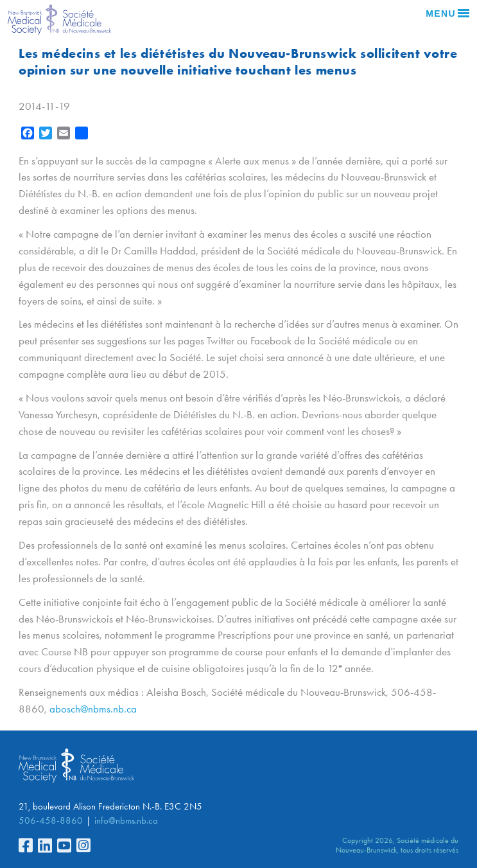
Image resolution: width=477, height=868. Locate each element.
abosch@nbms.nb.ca (93, 709)
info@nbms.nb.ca (126, 820)
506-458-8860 (51, 820)
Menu (447, 13)
